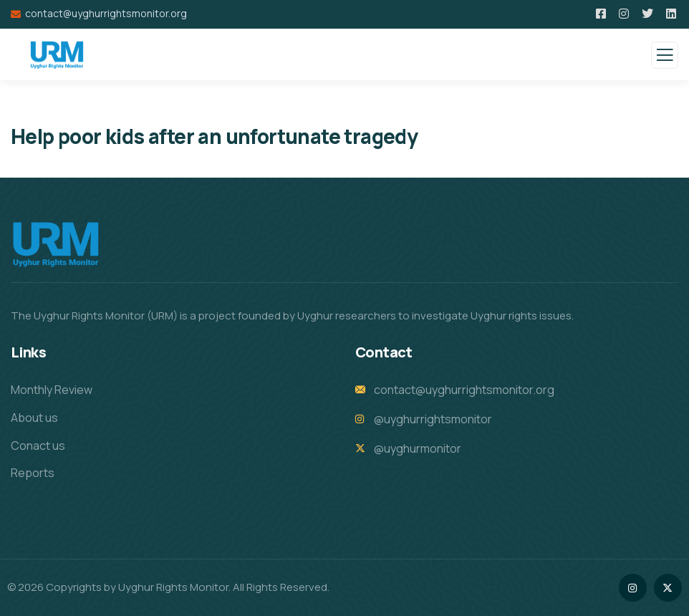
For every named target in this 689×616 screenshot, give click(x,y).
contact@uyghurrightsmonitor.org (106, 13)
